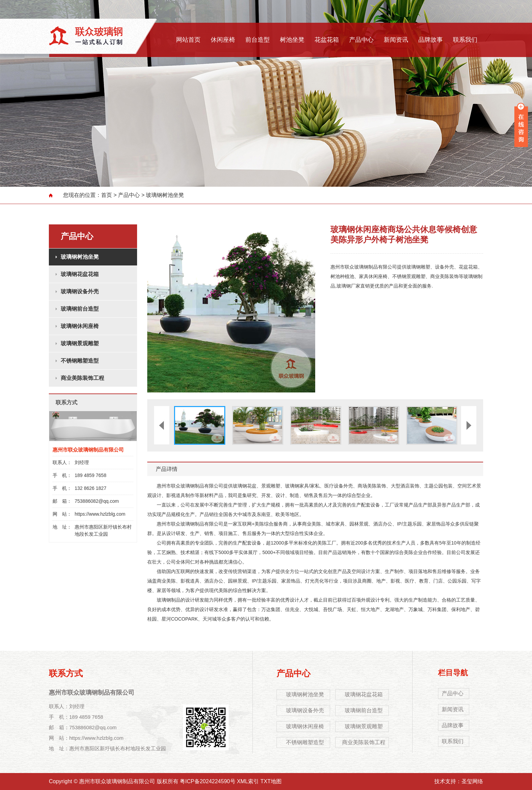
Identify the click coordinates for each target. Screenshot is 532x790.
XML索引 (248, 781)
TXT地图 (271, 781)
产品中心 (361, 40)
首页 (107, 195)
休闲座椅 (223, 40)
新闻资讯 (396, 40)
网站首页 (188, 40)
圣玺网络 (472, 781)
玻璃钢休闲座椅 (80, 326)
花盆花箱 (327, 40)
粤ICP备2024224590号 (208, 781)
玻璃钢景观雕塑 (80, 343)
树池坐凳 (292, 40)
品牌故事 (431, 40)
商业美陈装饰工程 (82, 378)
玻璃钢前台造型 (80, 309)
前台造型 (258, 40)
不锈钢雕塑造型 (80, 361)
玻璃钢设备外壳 (80, 291)
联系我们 (465, 40)
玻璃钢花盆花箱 (80, 274)
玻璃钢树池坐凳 (165, 195)
